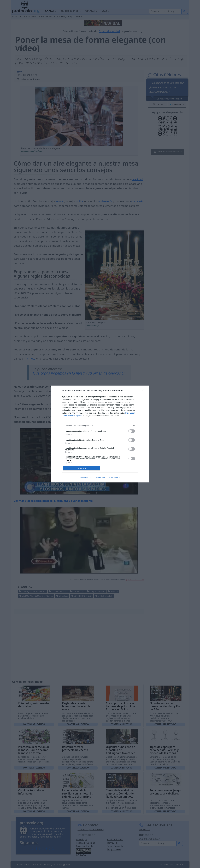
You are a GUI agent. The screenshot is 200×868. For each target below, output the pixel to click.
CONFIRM (82, 468)
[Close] (144, 391)
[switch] (132, 431)
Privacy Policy (114, 477)
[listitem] (100, 426)
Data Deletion (86, 477)
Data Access (100, 477)
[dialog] (100, 434)
